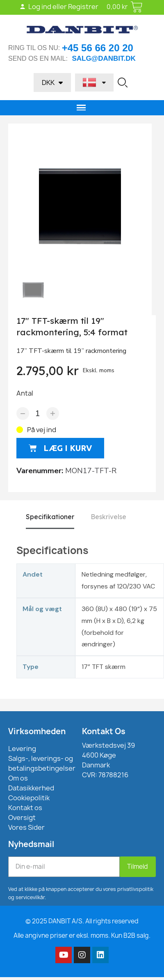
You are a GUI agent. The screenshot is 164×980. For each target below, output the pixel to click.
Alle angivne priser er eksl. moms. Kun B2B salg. (82, 935)
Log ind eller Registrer (59, 7)
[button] (123, 82)
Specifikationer (50, 517)
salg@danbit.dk (104, 58)
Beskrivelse (108, 517)
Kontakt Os (104, 731)
